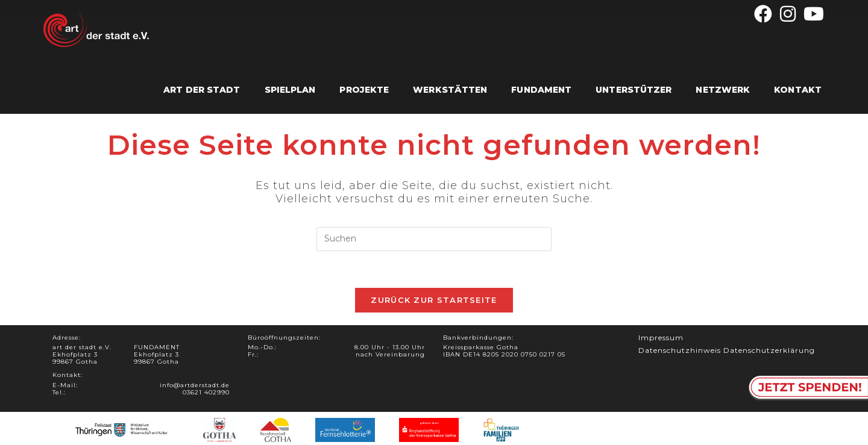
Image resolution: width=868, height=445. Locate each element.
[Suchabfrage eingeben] (434, 239)
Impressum (661, 338)
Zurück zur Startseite (434, 300)
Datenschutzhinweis (680, 350)
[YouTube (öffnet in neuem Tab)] (812, 14)
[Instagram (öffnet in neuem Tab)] (788, 14)
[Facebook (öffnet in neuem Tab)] (763, 14)
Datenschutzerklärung (769, 350)
